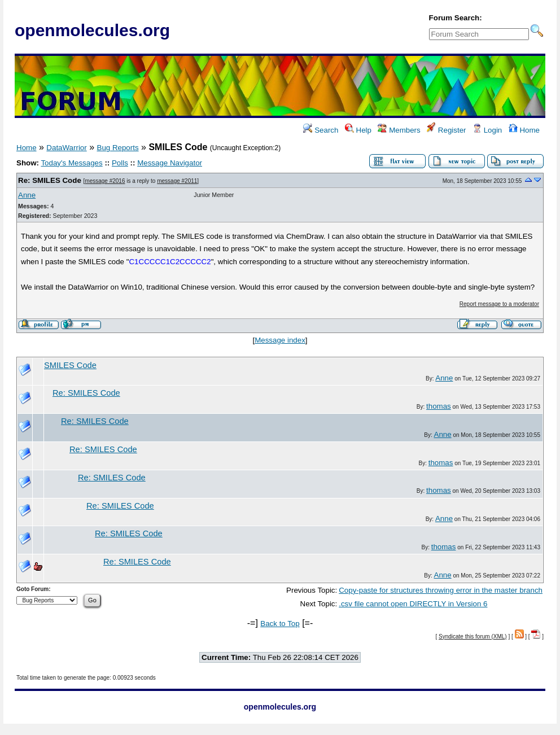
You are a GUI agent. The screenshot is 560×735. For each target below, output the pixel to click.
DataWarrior (66, 148)
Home (524, 130)
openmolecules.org (92, 30)
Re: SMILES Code (50, 180)
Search (321, 130)
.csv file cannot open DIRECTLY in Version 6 (413, 604)
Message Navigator (170, 163)
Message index (280, 340)
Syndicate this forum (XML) (473, 636)
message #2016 (105, 181)
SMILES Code (70, 365)
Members (399, 130)
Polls (120, 163)
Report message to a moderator (499, 304)
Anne (27, 195)
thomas (439, 406)
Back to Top (280, 624)
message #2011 (177, 181)
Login (487, 130)
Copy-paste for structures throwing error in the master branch (441, 590)
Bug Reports (118, 148)
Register (446, 130)
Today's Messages (71, 163)
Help (358, 130)
